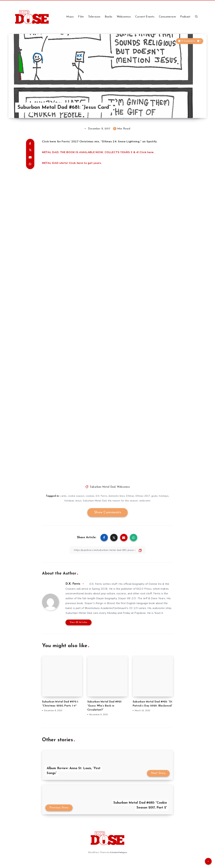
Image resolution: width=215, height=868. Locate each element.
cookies (90, 496)
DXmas (130, 496)
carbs (63, 496)
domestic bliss (117, 496)
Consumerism (167, 17)
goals (155, 496)
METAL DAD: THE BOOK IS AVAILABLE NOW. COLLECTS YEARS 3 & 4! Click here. (98, 152)
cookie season (76, 496)
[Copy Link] (107, 550)
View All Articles (79, 622)
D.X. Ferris (102, 496)
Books (109, 17)
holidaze (69, 501)
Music (70, 17)
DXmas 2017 (143, 496)
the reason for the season (123, 501)
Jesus (79, 501)
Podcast (185, 17)
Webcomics (124, 17)
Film (81, 17)
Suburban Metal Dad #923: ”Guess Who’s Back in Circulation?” (105, 706)
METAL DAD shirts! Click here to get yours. (72, 163)
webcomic (145, 501)
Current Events (145, 17)
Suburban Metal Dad (103, 487)
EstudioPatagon (119, 852)
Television (94, 17)
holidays (164, 496)
